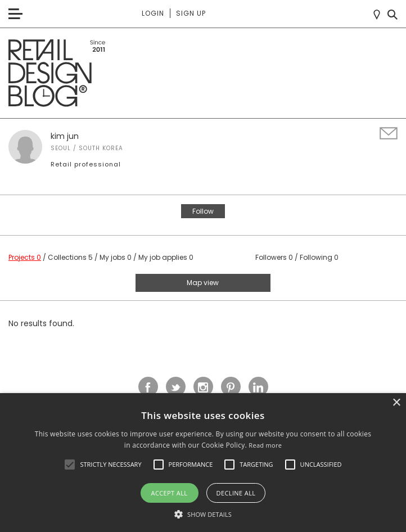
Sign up (191, 13)
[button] (70, 465)
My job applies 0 (166, 257)
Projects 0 (25, 257)
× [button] (396, 403)
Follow (203, 211)
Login (153, 13)
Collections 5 (70, 257)
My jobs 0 (116, 257)
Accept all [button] (170, 493)
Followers (274, 257)
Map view (203, 283)
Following (319, 257)
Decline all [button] (236, 493)
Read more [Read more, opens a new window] (265, 445)
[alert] (203, 463)
